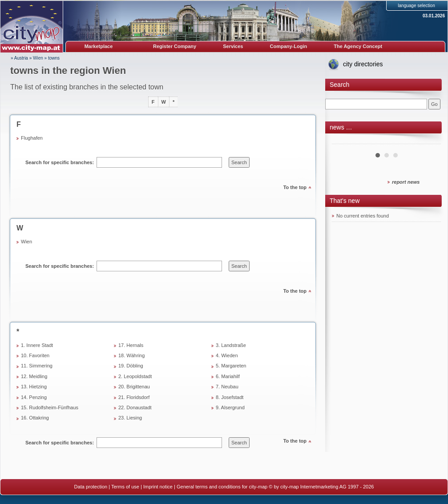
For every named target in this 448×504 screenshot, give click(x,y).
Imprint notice (158, 487)
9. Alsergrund (230, 407)
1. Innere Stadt (37, 345)
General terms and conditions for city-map (222, 487)
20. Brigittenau (134, 387)
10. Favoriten (35, 355)
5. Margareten (231, 366)
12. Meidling (34, 376)
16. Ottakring (35, 418)
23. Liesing (130, 418)
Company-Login (288, 46)
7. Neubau (227, 387)
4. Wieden (227, 355)
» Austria (19, 58)
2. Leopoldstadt (135, 376)
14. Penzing (34, 397)
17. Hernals (131, 345)
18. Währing (131, 355)
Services (233, 46)
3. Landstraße (231, 345)
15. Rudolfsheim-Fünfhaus (50, 407)
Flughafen (32, 138)
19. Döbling (131, 366)
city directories (363, 64)
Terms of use (125, 487)
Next (429, 141)
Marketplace (99, 46)
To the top (295, 187)
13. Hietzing (34, 387)
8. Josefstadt (230, 397)
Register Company (175, 46)
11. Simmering (37, 366)
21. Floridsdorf (134, 397)
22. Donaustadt (135, 407)
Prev (343, 141)
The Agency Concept (358, 46)
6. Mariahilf (228, 376)
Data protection (91, 487)
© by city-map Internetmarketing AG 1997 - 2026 (321, 487)
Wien (38, 58)
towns (54, 58)
